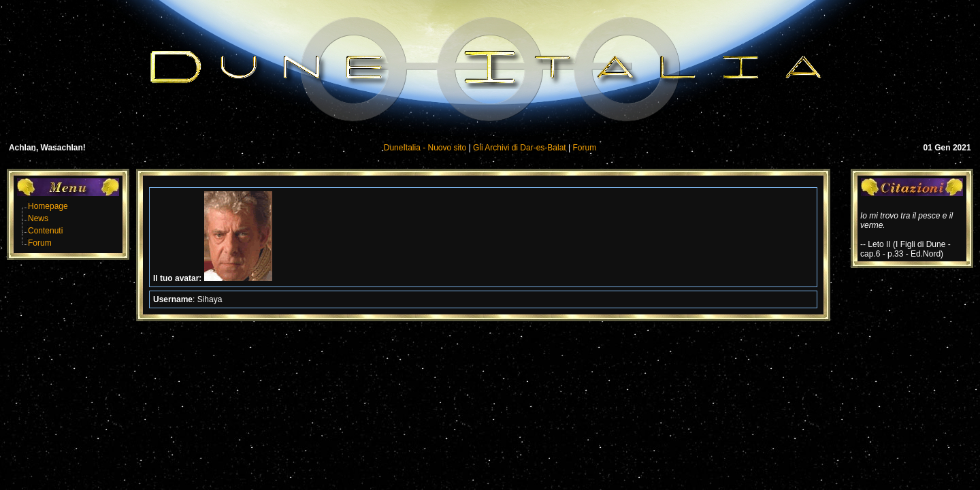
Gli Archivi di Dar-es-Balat (520, 148)
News (38, 218)
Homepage (48, 206)
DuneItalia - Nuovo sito (425, 148)
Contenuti (45, 231)
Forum (585, 148)
